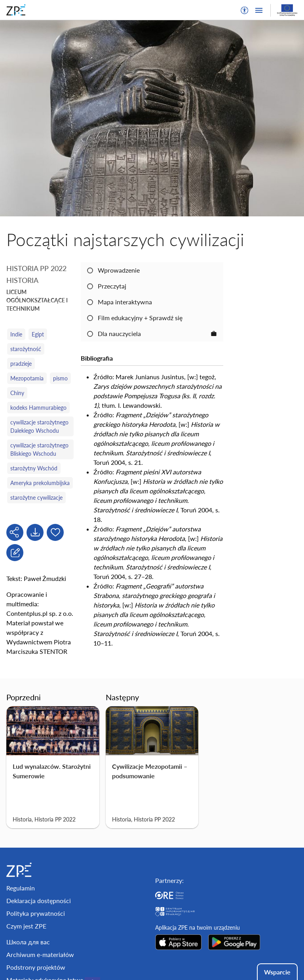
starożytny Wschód (34, 468)
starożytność (26, 349)
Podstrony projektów (36, 967)
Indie (16, 334)
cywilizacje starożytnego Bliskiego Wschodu (39, 449)
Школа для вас (28, 942)
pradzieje (21, 364)
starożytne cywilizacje (36, 498)
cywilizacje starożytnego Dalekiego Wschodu (39, 426)
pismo (60, 378)
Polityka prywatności (36, 913)
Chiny (17, 393)
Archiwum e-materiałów (40, 954)
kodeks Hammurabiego (38, 408)
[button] (245, 10)
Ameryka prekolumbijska (40, 483)
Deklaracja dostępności (39, 901)
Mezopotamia (27, 378)
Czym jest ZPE (26, 926)
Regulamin (21, 888)
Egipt (38, 334)
